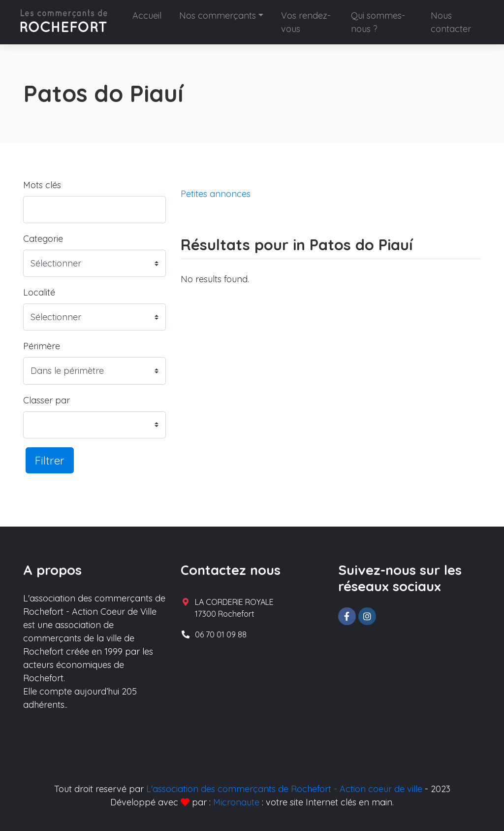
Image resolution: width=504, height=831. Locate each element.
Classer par (47, 400)
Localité (39, 292)
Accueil (147, 16)
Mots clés (42, 185)
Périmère (42, 346)
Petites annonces (216, 194)
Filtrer (50, 460)
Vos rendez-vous (306, 22)
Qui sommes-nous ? (378, 22)
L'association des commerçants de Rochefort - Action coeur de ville (284, 789)
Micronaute (236, 802)
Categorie (43, 239)
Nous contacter (451, 22)
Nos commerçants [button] (218, 16)
